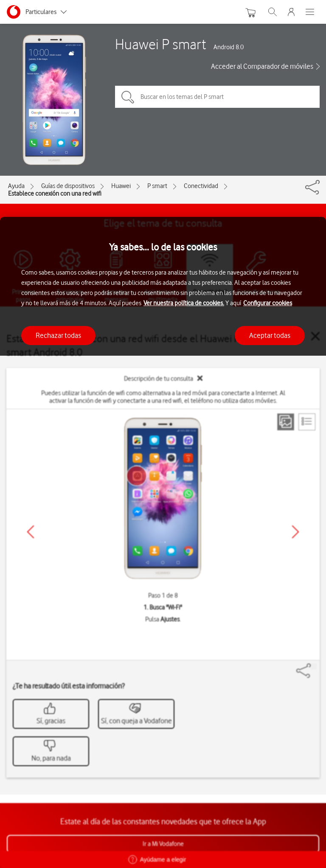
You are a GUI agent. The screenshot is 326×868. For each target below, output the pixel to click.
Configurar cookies (268, 303)
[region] (163, 542)
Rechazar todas (58, 335)
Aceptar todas (270, 335)
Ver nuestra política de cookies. (184, 303)
